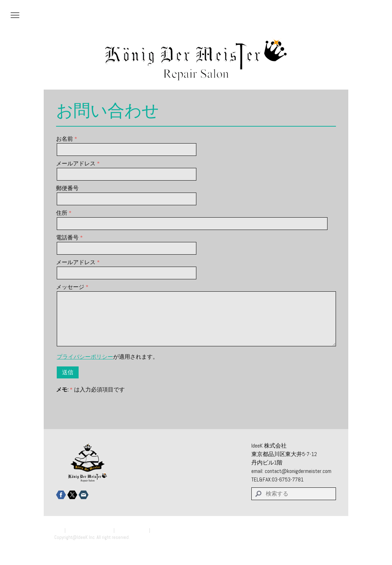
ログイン (329, 544)
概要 (59, 530)
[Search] (294, 494)
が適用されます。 (108, 357)
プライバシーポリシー (85, 357)
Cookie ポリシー (132, 530)
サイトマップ (165, 530)
